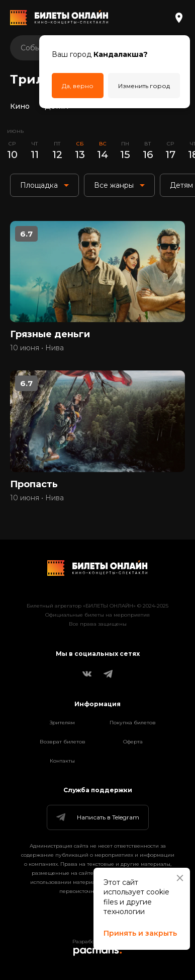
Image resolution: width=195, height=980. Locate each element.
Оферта (133, 742)
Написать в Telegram (97, 817)
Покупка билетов (133, 723)
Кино (20, 106)
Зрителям (62, 723)
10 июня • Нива (37, 348)
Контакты (62, 761)
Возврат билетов (63, 742)
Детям (57, 106)
